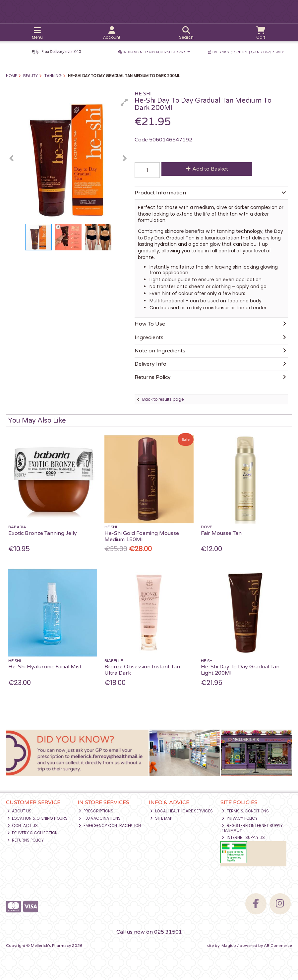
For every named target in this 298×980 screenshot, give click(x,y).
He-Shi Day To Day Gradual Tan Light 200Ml (240, 670)
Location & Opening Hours (38, 818)
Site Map (161, 818)
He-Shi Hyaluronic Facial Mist (45, 667)
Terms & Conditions (245, 811)
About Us (20, 811)
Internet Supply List (244, 837)
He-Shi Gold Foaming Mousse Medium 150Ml (142, 536)
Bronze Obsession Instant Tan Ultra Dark (142, 670)
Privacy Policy (240, 818)
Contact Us (23, 825)
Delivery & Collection (33, 833)
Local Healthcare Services (181, 811)
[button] (124, 102)
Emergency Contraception (110, 825)
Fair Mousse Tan (221, 533)
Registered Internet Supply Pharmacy (252, 828)
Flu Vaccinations (100, 818)
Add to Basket (207, 169)
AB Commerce (278, 946)
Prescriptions (96, 811)
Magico (229, 946)
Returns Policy (26, 840)
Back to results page (163, 399)
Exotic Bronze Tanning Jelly (43, 533)
